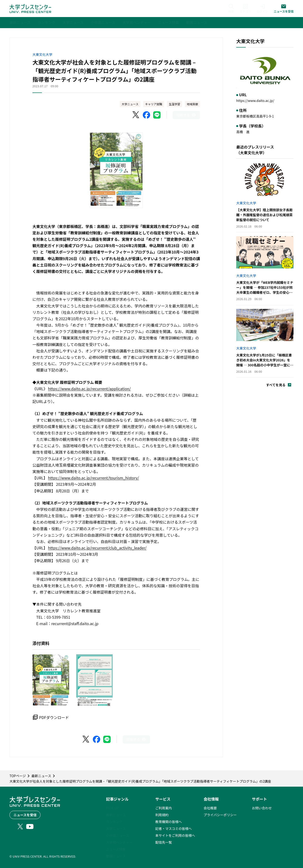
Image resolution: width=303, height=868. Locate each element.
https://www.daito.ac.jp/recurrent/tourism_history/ (94, 478)
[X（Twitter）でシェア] (136, 115)
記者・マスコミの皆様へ (174, 829)
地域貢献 (192, 104)
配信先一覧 (164, 842)
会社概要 (210, 808)
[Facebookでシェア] (147, 115)
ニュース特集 (116, 849)
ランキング (114, 822)
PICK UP (112, 808)
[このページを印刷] (186, 115)
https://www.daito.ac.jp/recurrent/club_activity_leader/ (97, 548)
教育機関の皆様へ (169, 822)
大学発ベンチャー (119, 842)
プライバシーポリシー (220, 815)
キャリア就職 (154, 104)
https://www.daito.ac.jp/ (255, 101)
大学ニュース (130, 104)
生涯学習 (174, 104)
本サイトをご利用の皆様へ (175, 835)
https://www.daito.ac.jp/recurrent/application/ (89, 389)
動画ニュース (116, 856)
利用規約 (162, 815)
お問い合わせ (262, 808)
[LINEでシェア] (157, 115)
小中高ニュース (118, 835)
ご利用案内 (164, 808)
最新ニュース (116, 815)
